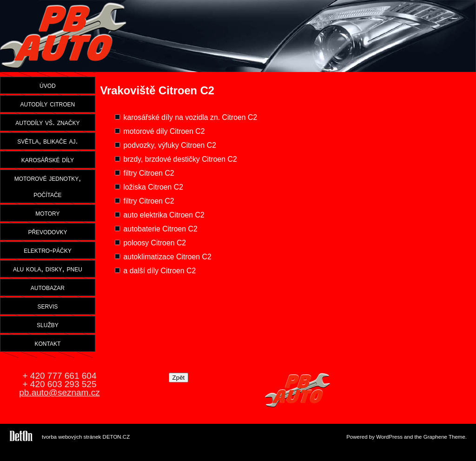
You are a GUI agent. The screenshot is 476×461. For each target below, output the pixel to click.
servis (47, 306)
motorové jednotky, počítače (48, 186)
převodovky (47, 231)
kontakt (48, 343)
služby (48, 324)
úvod (48, 85)
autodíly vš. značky (47, 122)
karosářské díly (48, 159)
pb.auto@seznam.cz (59, 392)
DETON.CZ (116, 437)
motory (47, 213)
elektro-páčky (48, 250)
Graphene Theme (444, 437)
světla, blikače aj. (47, 141)
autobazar (48, 287)
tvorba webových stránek (71, 437)
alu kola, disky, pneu (48, 269)
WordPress (389, 437)
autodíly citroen (48, 104)
